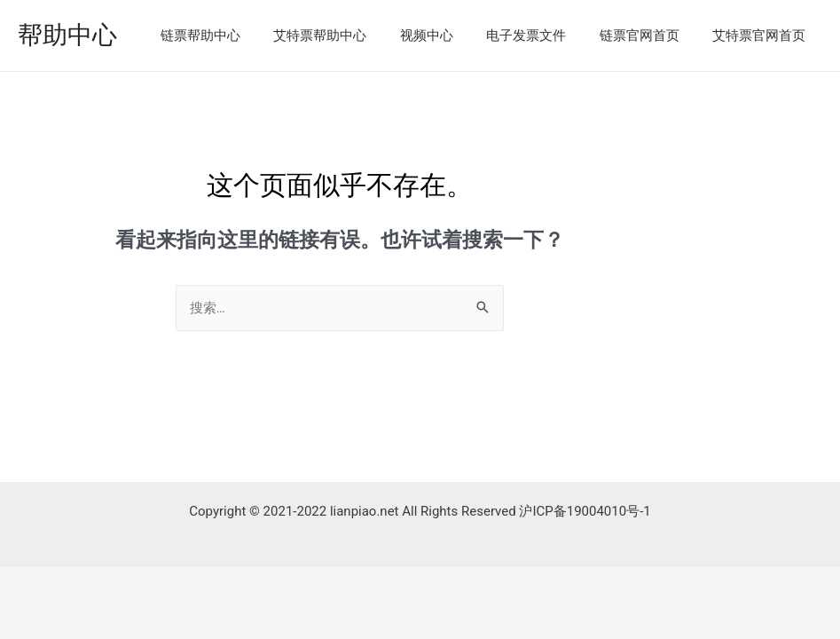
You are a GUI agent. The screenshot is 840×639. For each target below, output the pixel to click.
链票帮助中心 (237, 35)
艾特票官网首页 (762, 35)
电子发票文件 (543, 35)
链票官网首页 (649, 35)
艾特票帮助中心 (350, 35)
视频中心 (450, 35)
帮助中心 (67, 35)
